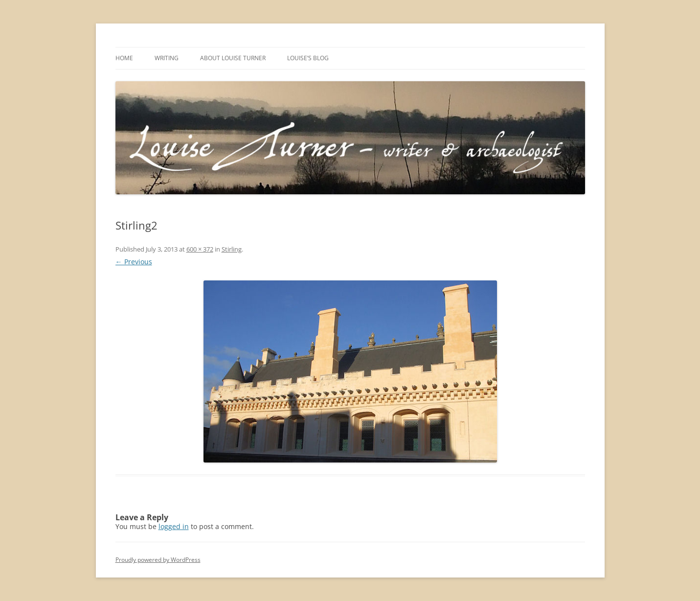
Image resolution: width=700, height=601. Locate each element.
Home (124, 58)
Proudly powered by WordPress (158, 560)
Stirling (232, 249)
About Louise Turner (233, 58)
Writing (167, 58)
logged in (174, 526)
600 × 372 (200, 249)
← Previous (134, 262)
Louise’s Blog (308, 58)
